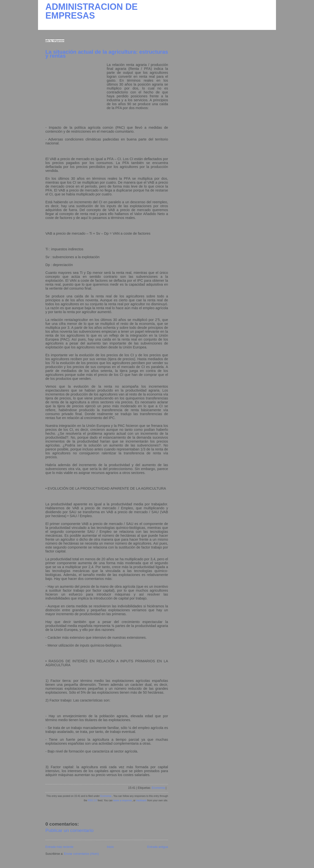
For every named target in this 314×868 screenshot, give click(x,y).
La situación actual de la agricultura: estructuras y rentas (107, 54)
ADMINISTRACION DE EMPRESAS (92, 11)
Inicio (110, 847)
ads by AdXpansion (55, 41)
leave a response (123, 800)
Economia (158, 788)
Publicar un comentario (69, 830)
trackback (141, 800)
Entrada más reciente (59, 847)
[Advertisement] (76, 93)
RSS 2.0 (92, 800)
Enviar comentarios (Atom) (81, 854)
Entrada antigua (158, 847)
